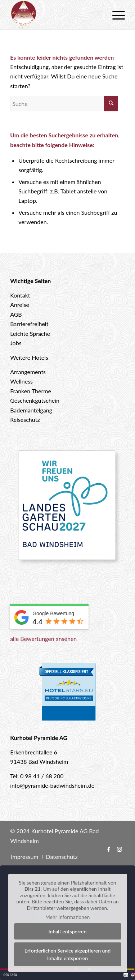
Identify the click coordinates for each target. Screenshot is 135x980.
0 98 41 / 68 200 (42, 776)
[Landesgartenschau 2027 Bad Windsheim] (67, 510)
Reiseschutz (25, 420)
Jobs (16, 343)
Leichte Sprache (30, 333)
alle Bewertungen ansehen (43, 639)
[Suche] (64, 104)
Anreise (20, 305)
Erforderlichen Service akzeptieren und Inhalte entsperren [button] (67, 954)
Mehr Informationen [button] (68, 917)
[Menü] (115, 15)
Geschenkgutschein (35, 400)
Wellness (21, 381)
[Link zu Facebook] (109, 849)
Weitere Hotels (29, 357)
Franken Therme (31, 391)
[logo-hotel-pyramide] (56, 15)
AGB (16, 314)
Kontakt (20, 295)
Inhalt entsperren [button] (68, 931)
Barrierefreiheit (29, 324)
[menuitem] (115, 15)
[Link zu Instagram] (120, 849)
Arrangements (28, 372)
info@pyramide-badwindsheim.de (52, 785)
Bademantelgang (31, 410)
